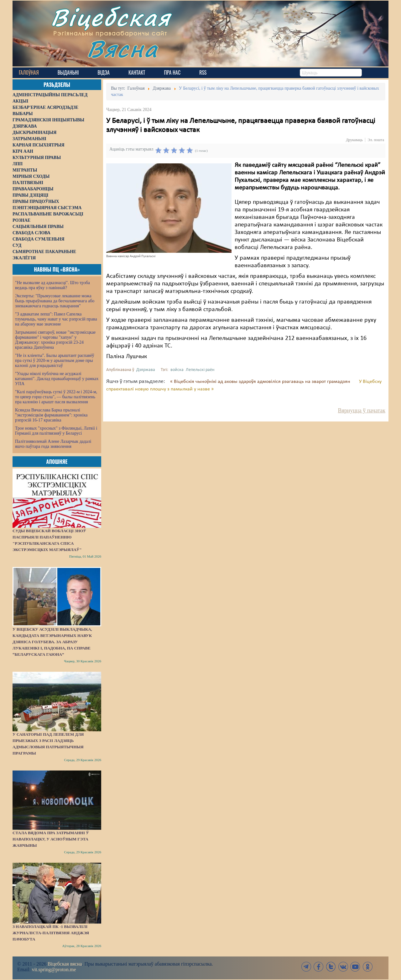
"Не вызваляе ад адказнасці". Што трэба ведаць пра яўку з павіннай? (52, 285)
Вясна (122, 48)
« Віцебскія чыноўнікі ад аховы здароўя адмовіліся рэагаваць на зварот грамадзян (261, 382)
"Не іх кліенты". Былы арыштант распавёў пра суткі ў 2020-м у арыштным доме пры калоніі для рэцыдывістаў (55, 360)
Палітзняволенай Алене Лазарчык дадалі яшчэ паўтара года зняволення (53, 444)
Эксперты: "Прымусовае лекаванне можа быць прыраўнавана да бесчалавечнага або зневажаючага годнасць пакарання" (55, 301)
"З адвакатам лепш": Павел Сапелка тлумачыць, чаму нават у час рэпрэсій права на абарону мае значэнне (56, 319)
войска (177, 370)
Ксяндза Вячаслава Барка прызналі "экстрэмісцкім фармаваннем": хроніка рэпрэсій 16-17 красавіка (51, 415)
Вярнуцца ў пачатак (362, 411)
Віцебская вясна (65, 964)
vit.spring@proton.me (54, 969)
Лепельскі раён (200, 370)
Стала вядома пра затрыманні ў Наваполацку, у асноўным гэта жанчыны (51, 839)
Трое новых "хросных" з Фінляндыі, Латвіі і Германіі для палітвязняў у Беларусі (56, 431)
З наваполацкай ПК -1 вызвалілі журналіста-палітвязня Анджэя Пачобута (51, 933)
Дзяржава (146, 370)
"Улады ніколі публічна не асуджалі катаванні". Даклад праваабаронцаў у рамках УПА (57, 379)
